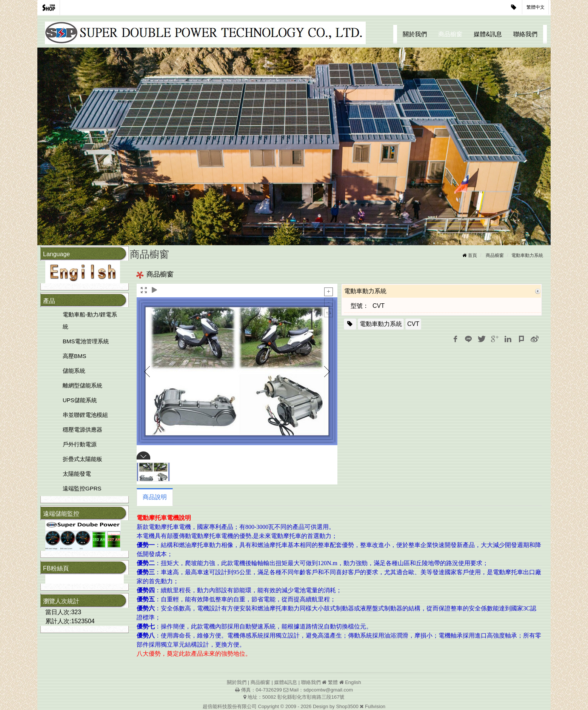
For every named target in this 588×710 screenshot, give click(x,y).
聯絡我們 (525, 34)
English (353, 682)
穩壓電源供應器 (82, 430)
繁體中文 (536, 7)
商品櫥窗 (450, 34)
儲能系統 (74, 371)
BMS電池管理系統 (86, 341)
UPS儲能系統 (80, 400)
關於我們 (415, 34)
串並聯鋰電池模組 (85, 415)
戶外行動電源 (80, 444)
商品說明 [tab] (155, 497)
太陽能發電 (77, 474)
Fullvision (375, 706)
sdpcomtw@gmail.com (328, 690)
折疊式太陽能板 (82, 459)
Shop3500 (347, 706)
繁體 (333, 682)
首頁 (473, 255)
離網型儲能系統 (82, 385)
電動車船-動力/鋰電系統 (90, 320)
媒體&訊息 (488, 34)
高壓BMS (75, 356)
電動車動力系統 (527, 255)
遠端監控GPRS (82, 488)
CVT (413, 324)
